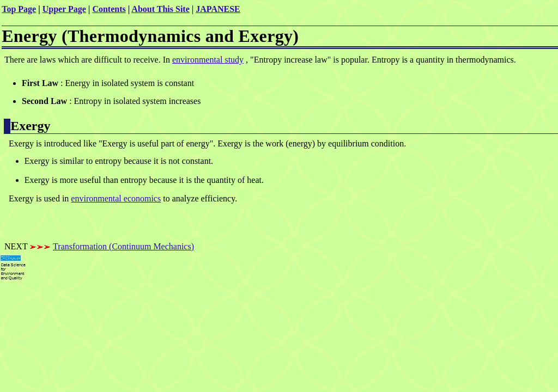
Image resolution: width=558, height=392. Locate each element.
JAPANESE (218, 9)
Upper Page (64, 9)
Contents (109, 9)
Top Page (19, 9)
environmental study (208, 60)
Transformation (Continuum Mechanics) (123, 246)
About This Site (160, 9)
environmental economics (116, 198)
